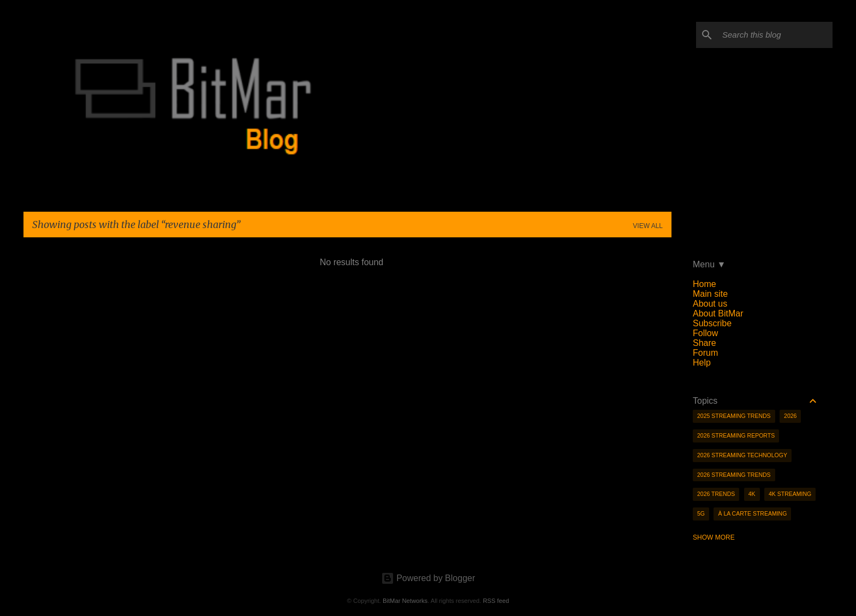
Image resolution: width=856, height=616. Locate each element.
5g (701, 513)
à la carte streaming (752, 513)
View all (648, 226)
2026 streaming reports (736, 435)
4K (752, 494)
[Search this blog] (775, 35)
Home (705, 284)
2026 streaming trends (734, 475)
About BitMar (718, 313)
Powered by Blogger (428, 578)
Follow (705, 333)
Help (702, 363)
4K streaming (790, 494)
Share (705, 343)
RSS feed (496, 601)
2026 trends (716, 494)
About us (710, 304)
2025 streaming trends (734, 416)
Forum (705, 353)
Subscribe (712, 323)
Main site (710, 294)
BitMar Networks (405, 601)
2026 (790, 416)
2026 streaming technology (742, 455)
